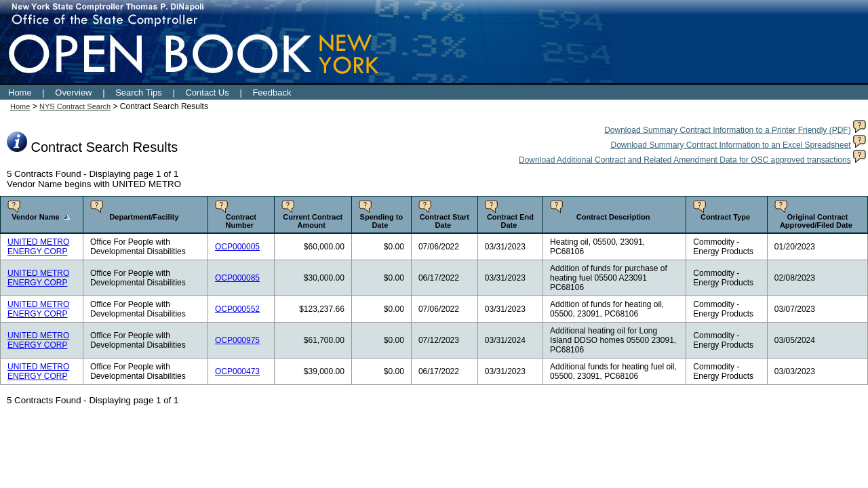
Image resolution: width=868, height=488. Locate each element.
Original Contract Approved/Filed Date (816, 221)
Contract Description (613, 217)
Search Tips (139, 93)
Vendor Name (35, 217)
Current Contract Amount (313, 221)
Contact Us (207, 93)
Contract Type (725, 217)
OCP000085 (237, 278)
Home (20, 93)
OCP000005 (237, 247)
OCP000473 (237, 371)
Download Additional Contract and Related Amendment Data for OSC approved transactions (685, 160)
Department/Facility (144, 217)
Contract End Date (510, 221)
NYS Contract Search (75, 106)
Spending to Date (382, 221)
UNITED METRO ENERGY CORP (38, 247)
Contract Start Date (445, 221)
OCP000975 (237, 340)
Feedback (272, 93)
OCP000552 (237, 309)
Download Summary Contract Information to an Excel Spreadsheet (730, 145)
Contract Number (241, 221)
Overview (73, 93)
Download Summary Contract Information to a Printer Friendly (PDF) (727, 130)
